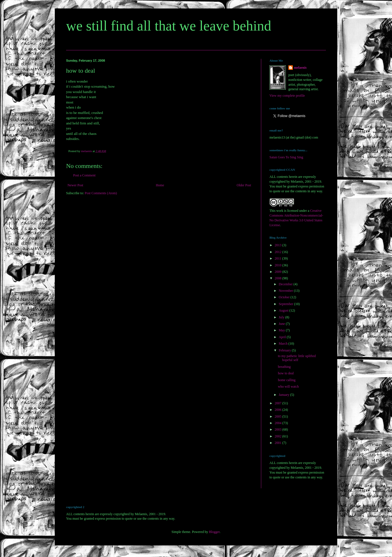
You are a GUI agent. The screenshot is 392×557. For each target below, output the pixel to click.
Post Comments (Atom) (101, 193)
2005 (279, 416)
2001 (279, 443)
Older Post (244, 185)
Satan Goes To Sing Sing (286, 157)
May (282, 330)
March (284, 344)
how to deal (286, 373)
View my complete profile (287, 96)
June (282, 324)
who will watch (288, 387)
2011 (279, 258)
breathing (284, 367)
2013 (279, 245)
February (285, 350)
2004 (279, 423)
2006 (279, 410)
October (285, 297)
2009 (279, 272)
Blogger (214, 532)
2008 (279, 278)
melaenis (300, 68)
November (286, 291)
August (284, 310)
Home (160, 185)
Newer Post (75, 185)
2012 (279, 252)
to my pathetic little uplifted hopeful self (297, 358)
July (282, 317)
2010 (279, 265)
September (286, 304)
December (286, 284)
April (283, 337)
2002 (279, 436)
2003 (279, 429)
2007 (279, 403)
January (284, 395)
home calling (287, 380)
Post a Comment (84, 175)
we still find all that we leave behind (169, 26)
